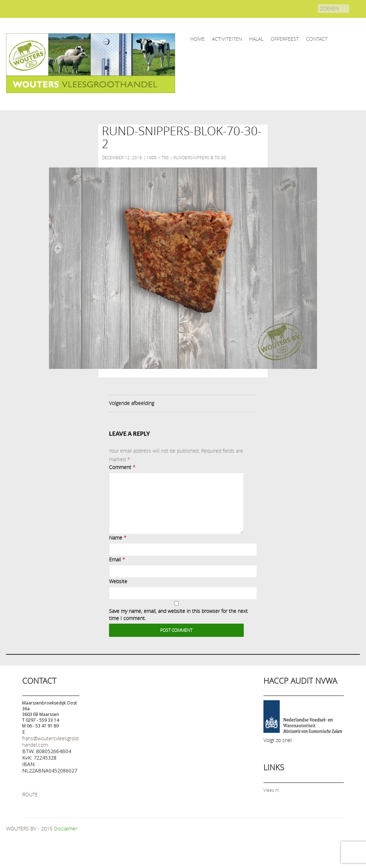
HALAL (256, 39)
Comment (122, 467)
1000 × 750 (158, 157)
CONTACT (317, 39)
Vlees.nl (271, 790)
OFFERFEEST (285, 39)
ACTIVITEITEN (227, 39)
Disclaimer (66, 828)
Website (118, 581)
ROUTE (30, 794)
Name (118, 538)
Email (117, 559)
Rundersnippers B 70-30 (200, 157)
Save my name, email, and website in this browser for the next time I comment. (178, 615)
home (197, 39)
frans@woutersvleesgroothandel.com (51, 742)
